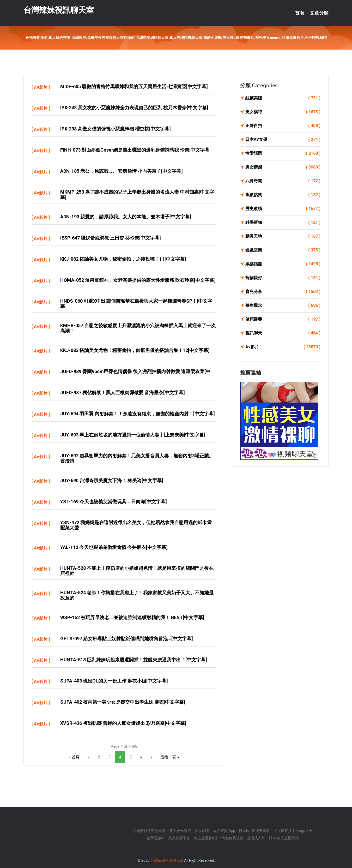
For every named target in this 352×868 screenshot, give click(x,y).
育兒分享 (283, 292)
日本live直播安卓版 (254, 831)
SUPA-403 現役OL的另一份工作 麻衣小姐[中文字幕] (114, 681)
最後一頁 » (170, 757)
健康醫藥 (283, 319)
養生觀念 (283, 306)
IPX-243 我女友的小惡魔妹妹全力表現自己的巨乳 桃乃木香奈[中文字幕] (134, 108)
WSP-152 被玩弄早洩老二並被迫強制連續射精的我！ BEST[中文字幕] (132, 617)
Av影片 (41, 87)
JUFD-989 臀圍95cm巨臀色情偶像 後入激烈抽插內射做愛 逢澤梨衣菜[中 (135, 371)
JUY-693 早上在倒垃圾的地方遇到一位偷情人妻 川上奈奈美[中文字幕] (133, 435)
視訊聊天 (283, 333)
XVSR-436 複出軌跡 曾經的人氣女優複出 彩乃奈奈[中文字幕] (123, 723)
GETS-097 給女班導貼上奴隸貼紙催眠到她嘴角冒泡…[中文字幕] (127, 639)
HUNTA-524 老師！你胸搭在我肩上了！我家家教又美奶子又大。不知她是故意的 (137, 595)
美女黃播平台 (179, 838)
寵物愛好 (283, 278)
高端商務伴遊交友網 (149, 831)
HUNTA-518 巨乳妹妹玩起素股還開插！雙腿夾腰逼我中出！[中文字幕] (134, 660)
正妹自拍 (283, 126)
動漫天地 (283, 236)
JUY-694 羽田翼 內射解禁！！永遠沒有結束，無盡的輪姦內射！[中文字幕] (138, 414)
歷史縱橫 (283, 209)
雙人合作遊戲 (180, 831)
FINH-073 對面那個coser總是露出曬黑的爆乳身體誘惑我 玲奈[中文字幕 (135, 150)
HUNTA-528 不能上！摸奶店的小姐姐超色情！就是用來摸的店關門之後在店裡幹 (137, 571)
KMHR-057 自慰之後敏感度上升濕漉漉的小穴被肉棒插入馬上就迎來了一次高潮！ (138, 328)
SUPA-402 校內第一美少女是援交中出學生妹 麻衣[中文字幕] (123, 702)
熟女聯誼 (202, 831)
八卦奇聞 (283, 181)
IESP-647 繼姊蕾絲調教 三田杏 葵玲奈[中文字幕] (111, 238)
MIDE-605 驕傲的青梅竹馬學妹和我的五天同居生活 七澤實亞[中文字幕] (134, 86)
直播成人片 (256, 838)
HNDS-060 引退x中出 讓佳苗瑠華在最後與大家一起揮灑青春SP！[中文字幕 (136, 304)
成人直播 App (224, 831)
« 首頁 (74, 757)
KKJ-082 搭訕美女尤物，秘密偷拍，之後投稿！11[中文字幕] (123, 259)
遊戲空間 (283, 250)
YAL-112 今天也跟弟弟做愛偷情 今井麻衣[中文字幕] (114, 547)
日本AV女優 (283, 140)
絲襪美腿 (283, 98)
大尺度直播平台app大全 (293, 831)
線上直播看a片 (206, 838)
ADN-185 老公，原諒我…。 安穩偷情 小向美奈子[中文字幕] (122, 171)
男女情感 (283, 167)
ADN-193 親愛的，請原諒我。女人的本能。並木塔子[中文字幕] (126, 217)
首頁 (300, 13)
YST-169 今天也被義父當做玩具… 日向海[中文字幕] (114, 502)
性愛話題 (283, 153)
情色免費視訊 (232, 838)
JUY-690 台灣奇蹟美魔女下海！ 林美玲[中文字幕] (112, 480)
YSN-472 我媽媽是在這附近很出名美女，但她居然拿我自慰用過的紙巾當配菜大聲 (136, 525)
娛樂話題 (283, 264)
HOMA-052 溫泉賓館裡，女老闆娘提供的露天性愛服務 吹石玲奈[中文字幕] (138, 280)
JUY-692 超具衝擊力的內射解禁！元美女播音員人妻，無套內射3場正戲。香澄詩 (137, 458)
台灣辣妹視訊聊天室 (59, 10)
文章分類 (319, 13)
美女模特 (283, 112)
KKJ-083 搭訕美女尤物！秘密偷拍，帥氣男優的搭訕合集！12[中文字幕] (135, 350)
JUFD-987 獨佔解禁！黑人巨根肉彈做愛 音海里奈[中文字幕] (123, 393)
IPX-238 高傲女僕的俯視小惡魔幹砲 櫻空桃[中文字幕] (116, 129)
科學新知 (283, 223)
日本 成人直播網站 (284, 838)
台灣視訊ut (156, 838)
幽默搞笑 (283, 195)
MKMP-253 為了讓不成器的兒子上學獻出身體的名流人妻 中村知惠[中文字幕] (137, 194)
